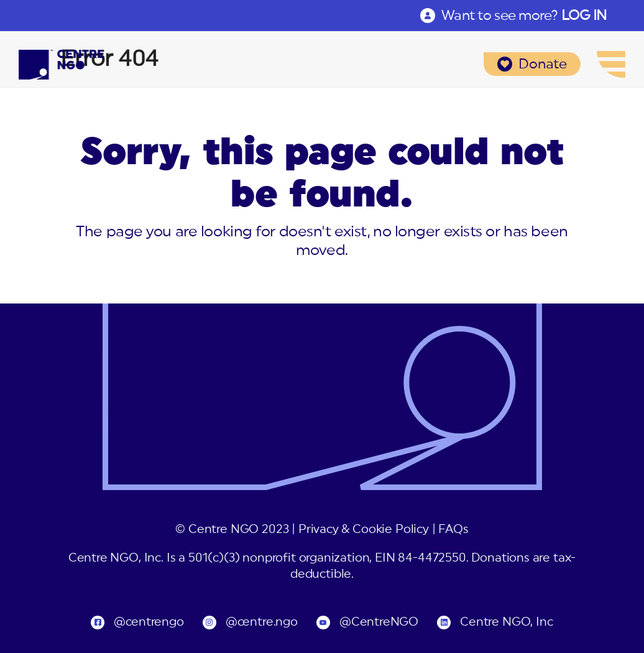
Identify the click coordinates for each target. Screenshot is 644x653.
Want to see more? (524, 16)
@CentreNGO (379, 622)
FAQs (453, 530)
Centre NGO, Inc (506, 622)
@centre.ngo (262, 622)
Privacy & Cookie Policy (364, 530)
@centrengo (149, 622)
